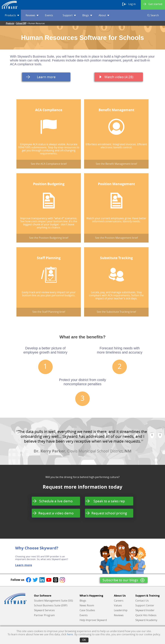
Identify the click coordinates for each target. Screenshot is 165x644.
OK (84, 640)
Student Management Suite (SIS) (53, 601)
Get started (153, 4)
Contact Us (142, 601)
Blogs (87, 15)
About (104, 15)
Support (69, 15)
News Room (87, 605)
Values (118, 605)
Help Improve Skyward (93, 620)
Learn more (24, 565)
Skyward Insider (145, 610)
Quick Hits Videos (146, 615)
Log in (129, 4)
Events (49, 15)
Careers (119, 601)
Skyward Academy (146, 620)
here (70, 634)
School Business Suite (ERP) (51, 605)
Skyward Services (44, 610)
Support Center (145, 605)
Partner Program (44, 615)
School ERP (21, 23)
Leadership (121, 610)
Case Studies (87, 610)
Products (12, 15)
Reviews (32, 15)
